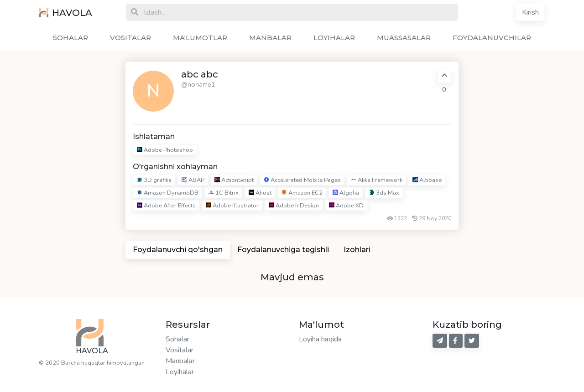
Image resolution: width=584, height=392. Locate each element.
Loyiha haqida (320, 339)
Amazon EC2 (302, 193)
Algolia (346, 193)
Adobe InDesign (294, 206)
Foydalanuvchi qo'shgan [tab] (178, 250)
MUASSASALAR (404, 38)
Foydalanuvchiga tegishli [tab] (283, 250)
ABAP (193, 181)
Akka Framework (377, 181)
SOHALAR (70, 38)
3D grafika (154, 181)
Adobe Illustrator (232, 206)
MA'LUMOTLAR (200, 38)
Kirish (530, 12)
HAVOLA (66, 13)
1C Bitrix (224, 193)
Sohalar (177, 339)
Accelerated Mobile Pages (302, 181)
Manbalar (180, 361)
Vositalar (180, 350)
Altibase (427, 181)
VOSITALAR (130, 38)
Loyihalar (180, 372)
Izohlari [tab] (357, 250)
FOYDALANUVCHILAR (492, 38)
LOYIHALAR (334, 38)
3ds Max (384, 193)
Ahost (260, 193)
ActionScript (234, 181)
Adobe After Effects (166, 206)
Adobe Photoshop (165, 150)
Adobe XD (346, 206)
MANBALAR (270, 38)
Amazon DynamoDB (168, 193)
